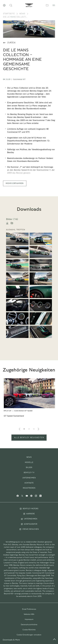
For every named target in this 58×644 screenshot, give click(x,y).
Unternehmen (29, 478)
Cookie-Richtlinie (29, 630)
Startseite (9, 14)
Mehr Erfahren (15, 183)
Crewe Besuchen (29, 529)
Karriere (29, 514)
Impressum (29, 619)
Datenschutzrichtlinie (29, 625)
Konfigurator (29, 524)
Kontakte (29, 483)
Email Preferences (29, 609)
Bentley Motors (29, 509)
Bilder (29, 468)
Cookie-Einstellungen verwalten (29, 635)
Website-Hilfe (29, 614)
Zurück (9, 43)
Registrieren (29, 488)
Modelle (29, 462)
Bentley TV (29, 473)
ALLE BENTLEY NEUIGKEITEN (29, 438)
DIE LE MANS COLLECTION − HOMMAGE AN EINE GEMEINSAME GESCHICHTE (16, 17)
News (22, 14)
